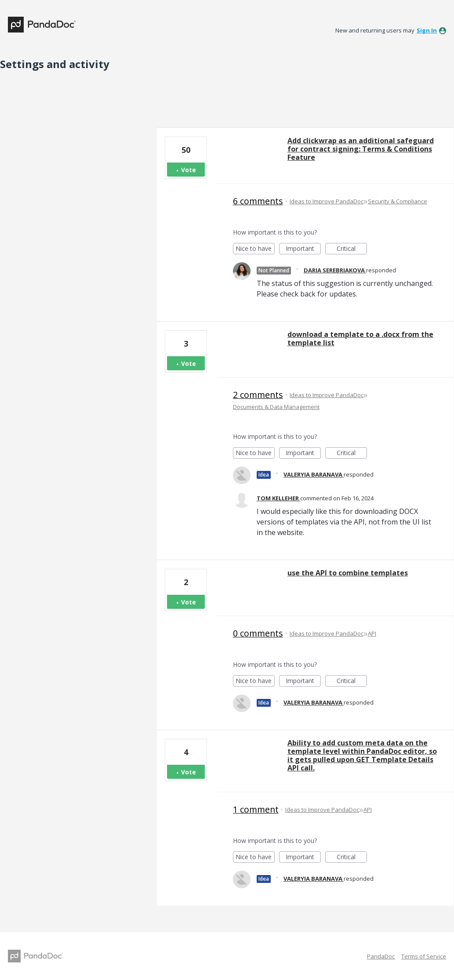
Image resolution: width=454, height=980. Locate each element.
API (372, 633)
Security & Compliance (398, 201)
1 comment (256, 809)
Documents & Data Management (276, 407)
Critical (352, 249)
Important (303, 249)
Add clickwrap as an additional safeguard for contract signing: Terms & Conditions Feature (361, 149)
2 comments (258, 395)
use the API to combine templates (348, 573)
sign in (427, 30)
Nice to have (255, 249)
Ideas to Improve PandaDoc (327, 201)
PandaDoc (381, 956)
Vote (189, 170)
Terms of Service (424, 956)
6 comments (258, 201)
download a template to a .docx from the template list (360, 338)
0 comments (258, 633)
